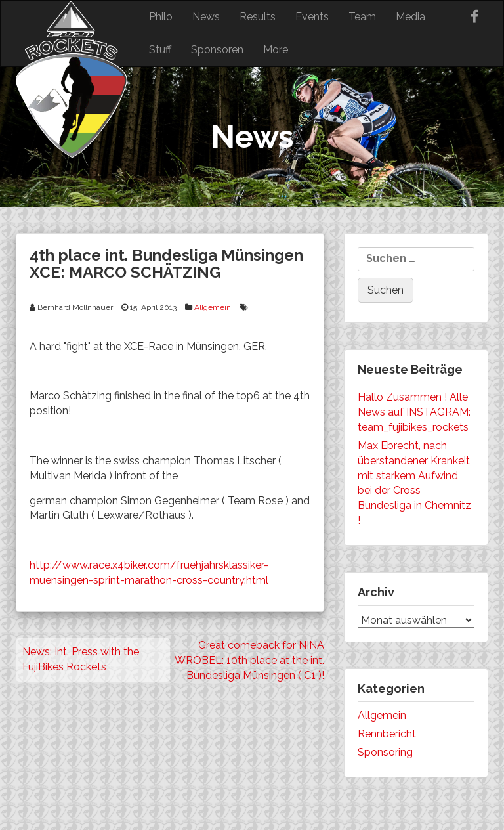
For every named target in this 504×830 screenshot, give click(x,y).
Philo (161, 17)
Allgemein (213, 307)
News (206, 17)
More (276, 50)
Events (312, 17)
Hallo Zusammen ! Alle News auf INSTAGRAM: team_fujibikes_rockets (414, 412)
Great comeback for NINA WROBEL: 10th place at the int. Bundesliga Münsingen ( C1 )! (249, 660)
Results (258, 17)
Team (362, 17)
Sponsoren (217, 50)
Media (410, 17)
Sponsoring (385, 752)
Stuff (160, 50)
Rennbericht (387, 734)
